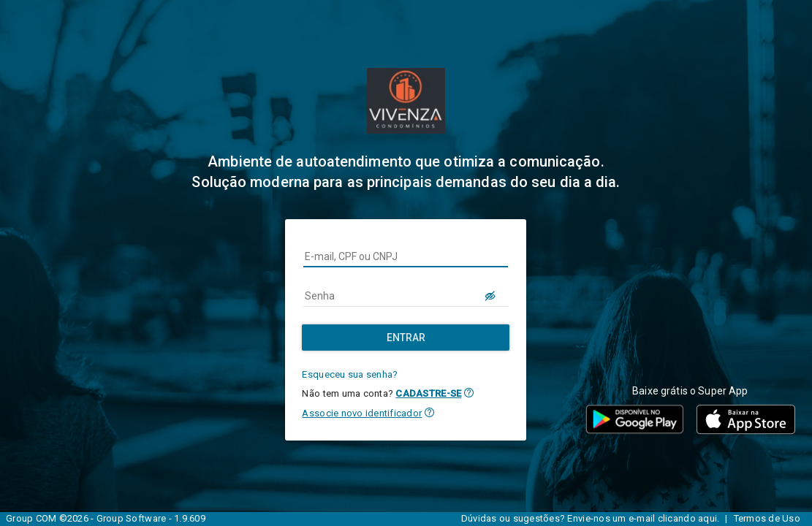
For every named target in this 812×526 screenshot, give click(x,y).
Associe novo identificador (362, 413)
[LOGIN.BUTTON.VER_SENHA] (490, 296)
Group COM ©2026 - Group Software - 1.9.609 (106, 518)
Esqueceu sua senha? (350, 374)
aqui (707, 518)
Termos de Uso (767, 518)
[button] (469, 393)
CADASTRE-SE (428, 393)
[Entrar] (406, 338)
